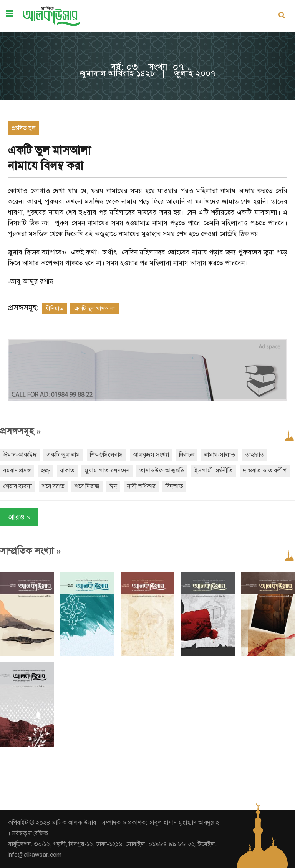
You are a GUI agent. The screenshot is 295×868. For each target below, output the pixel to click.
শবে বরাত (53, 486)
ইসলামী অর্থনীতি (214, 471)
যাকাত (67, 471)
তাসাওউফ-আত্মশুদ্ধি (162, 471)
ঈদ (113, 486)
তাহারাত (255, 455)
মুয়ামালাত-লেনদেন (107, 471)
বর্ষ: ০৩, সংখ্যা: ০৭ (147, 67)
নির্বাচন (187, 455)
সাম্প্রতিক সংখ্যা (31, 551)
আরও (19, 517)
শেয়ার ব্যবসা (17, 486)
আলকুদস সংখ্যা (151, 455)
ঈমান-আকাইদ (20, 455)
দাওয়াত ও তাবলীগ (265, 471)
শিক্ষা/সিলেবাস (106, 455)
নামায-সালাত (220, 455)
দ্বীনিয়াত (55, 308)
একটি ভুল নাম (63, 455)
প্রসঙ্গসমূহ (21, 431)
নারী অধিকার (141, 486)
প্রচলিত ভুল (23, 128)
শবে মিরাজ (87, 486)
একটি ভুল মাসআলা (94, 308)
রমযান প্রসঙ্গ (17, 471)
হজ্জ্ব (46, 471)
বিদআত (174, 486)
